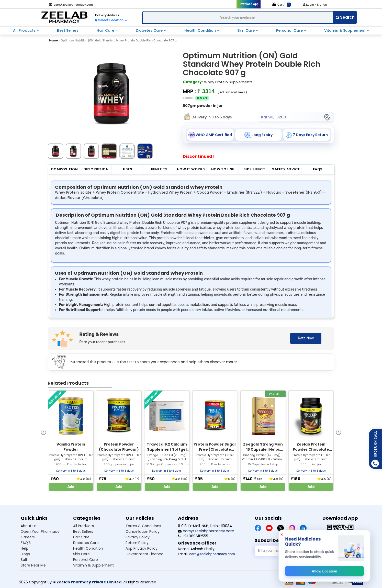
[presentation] (43, 432)
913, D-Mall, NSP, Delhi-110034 (205, 526)
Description (96, 169)
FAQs (318, 169)
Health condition (88, 548)
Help (25, 548)
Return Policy (137, 543)
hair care (106, 30)
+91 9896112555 (193, 536)
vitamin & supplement (345, 30)
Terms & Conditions (143, 526)
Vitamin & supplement (93, 565)
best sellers (68, 30)
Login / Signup (315, 5)
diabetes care (150, 30)
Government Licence (144, 554)
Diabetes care (86, 543)
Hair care (81, 537)
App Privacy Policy (142, 548)
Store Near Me (33, 565)
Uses (128, 169)
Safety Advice (286, 169)
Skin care (81, 554)
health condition (201, 30)
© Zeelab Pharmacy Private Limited (87, 582)
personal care (290, 30)
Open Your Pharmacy (40, 531)
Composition (64, 169)
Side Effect (255, 169)
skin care (246, 30)
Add (71, 487)
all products (25, 30)
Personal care (86, 560)
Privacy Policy (138, 537)
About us (29, 526)
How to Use (223, 169)
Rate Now (306, 338)
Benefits (159, 169)
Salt (24, 560)
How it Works (191, 169)
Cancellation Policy (143, 531)
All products (83, 526)
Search (345, 17)
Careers (28, 537)
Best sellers (83, 531)
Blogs (25, 554)
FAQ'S (26, 543)
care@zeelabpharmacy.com (71, 5)
